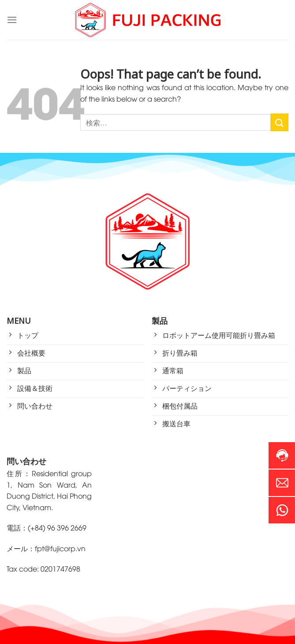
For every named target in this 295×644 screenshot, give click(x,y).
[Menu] (12, 20)
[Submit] (280, 122)
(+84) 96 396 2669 (57, 527)
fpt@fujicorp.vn (60, 548)
